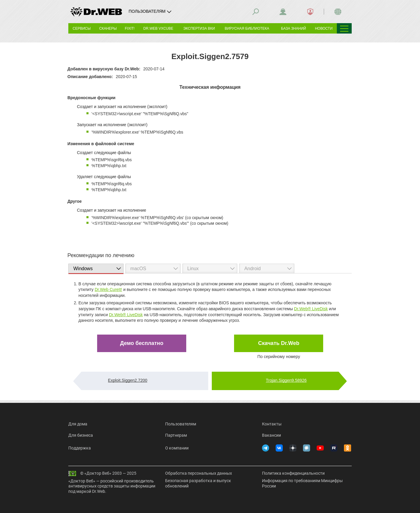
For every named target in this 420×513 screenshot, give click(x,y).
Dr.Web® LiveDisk (311, 309)
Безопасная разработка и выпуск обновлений (198, 483)
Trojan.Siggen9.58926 (286, 380)
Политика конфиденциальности (293, 473)
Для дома (78, 424)
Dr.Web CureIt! (108, 289)
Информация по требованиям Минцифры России (302, 483)
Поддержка (80, 448)
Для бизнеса (81, 435)
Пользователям (181, 424)
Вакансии (271, 435)
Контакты (272, 424)
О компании (177, 448)
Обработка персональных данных (199, 473)
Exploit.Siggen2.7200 (128, 380)
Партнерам (176, 435)
